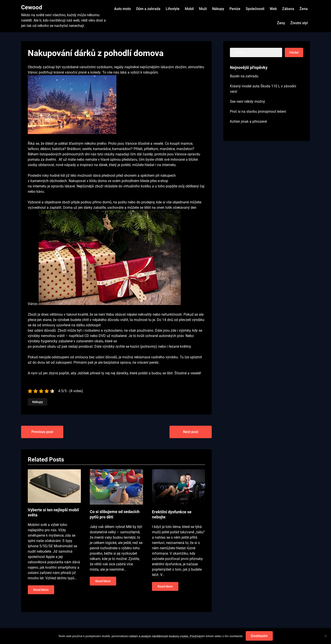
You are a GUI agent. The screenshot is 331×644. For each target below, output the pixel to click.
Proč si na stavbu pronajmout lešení (258, 111)
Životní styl (299, 23)
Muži (203, 9)
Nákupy (218, 9)
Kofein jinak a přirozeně (248, 121)
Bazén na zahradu (244, 76)
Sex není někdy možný (247, 101)
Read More (41, 590)
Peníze (235, 9)
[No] (325, 636)
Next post (191, 432)
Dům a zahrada (148, 9)
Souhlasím (259, 636)
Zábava (288, 9)
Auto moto (123, 9)
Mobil (189, 9)
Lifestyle (173, 9)
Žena (304, 9)
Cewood (32, 7)
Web (273, 9)
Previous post (42, 432)
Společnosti (255, 9)
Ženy (281, 23)
